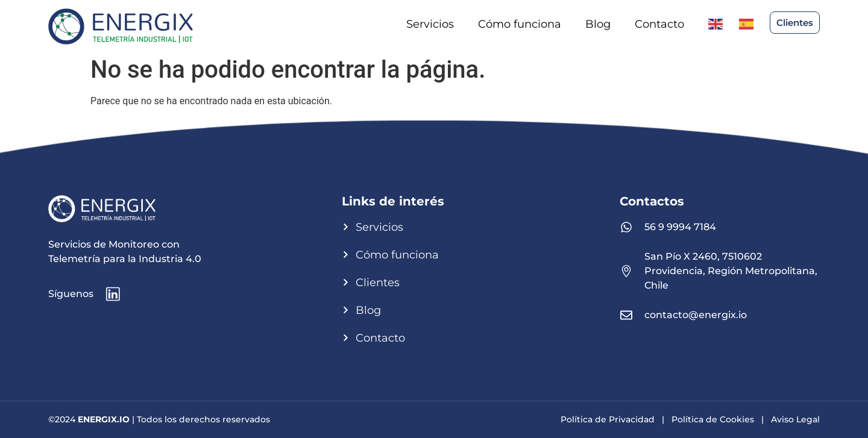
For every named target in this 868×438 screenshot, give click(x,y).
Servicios (430, 24)
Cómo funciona (520, 24)
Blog (598, 24)
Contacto (659, 24)
